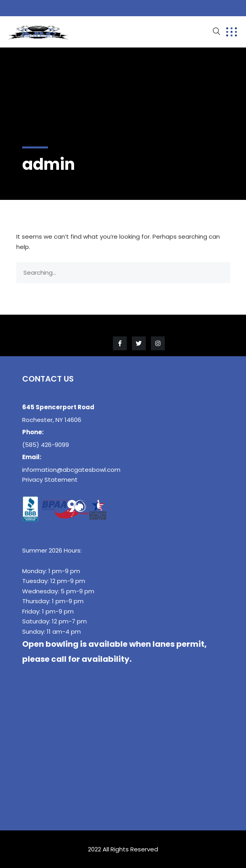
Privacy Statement (50, 480)
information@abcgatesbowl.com (71, 470)
